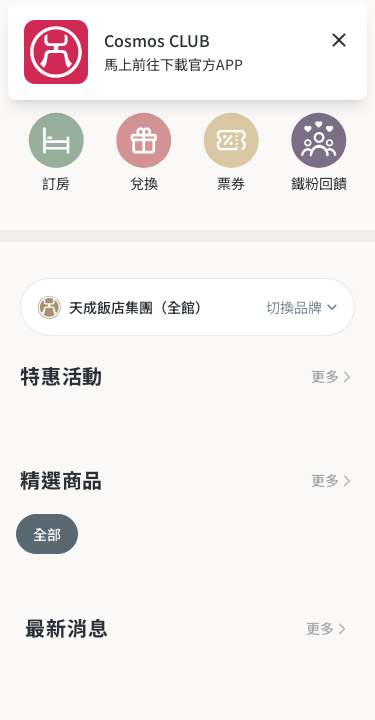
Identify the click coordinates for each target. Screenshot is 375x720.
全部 (47, 534)
